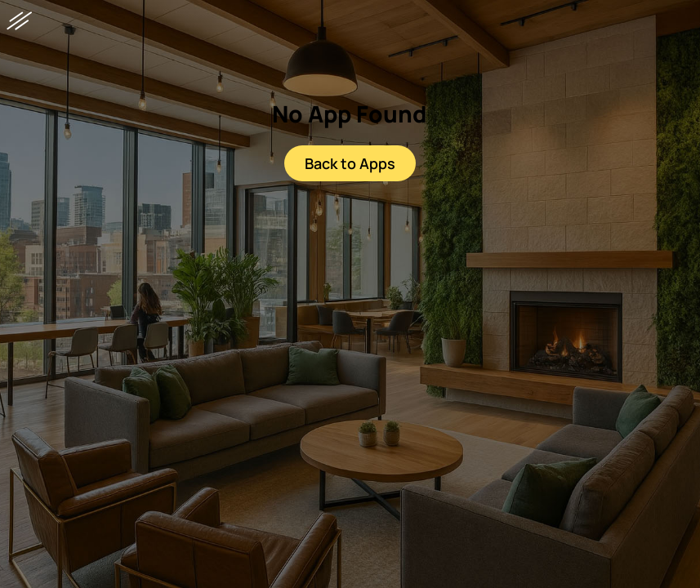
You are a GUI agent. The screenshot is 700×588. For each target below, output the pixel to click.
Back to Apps (350, 163)
